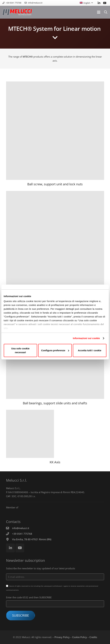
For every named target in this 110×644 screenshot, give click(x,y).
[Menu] (99, 12)
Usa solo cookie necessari (20, 350)
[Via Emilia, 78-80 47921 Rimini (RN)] (9, 539)
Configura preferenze (55, 350)
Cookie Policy (80, 637)
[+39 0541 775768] (9, 534)
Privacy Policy (62, 637)
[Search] (106, 12)
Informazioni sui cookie (86, 338)
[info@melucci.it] (9, 528)
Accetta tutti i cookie (90, 350)
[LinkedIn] (99, 3)
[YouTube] (105, 3)
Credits (93, 637)
